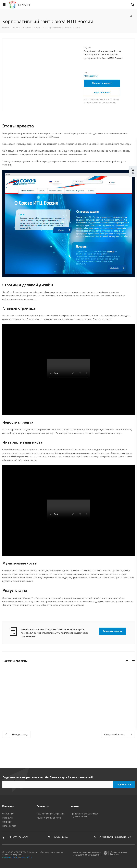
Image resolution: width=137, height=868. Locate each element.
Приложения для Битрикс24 (50, 814)
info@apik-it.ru (61, 837)
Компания (8, 806)
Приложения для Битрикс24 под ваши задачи (84, 815)
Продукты (43, 806)
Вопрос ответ (9, 826)
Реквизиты (8, 818)
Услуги (75, 806)
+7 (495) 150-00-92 (18, 837)
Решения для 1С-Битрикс (49, 818)
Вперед (134, 661)
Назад (127, 661)
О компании (8, 814)
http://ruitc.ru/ (91, 76)
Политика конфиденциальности (17, 857)
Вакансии (7, 822)
